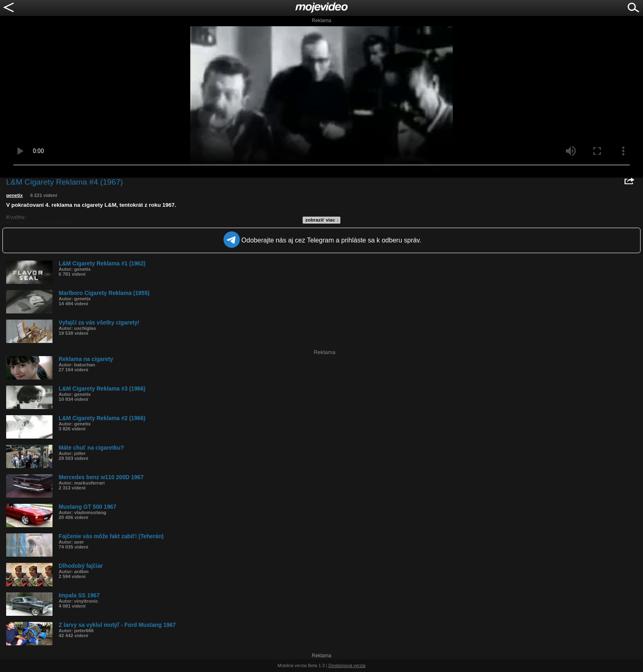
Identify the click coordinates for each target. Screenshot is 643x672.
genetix (14, 195)
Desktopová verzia (347, 665)
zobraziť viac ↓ (322, 220)
